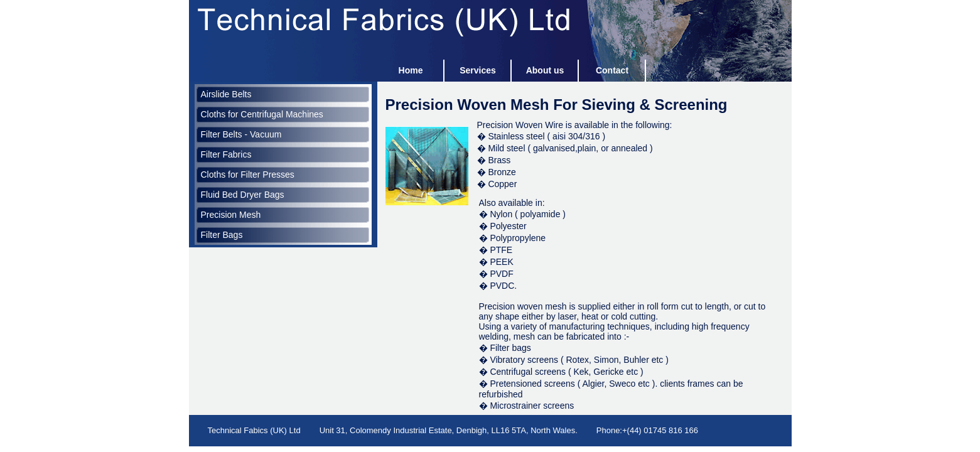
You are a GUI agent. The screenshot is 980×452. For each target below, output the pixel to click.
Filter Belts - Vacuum (241, 134)
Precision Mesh (231, 215)
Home (411, 70)
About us (545, 70)
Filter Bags (222, 235)
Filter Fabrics (226, 154)
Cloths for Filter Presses (248, 175)
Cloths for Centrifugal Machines (262, 114)
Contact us (612, 73)
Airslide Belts (226, 94)
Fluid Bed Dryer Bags (243, 195)
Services (478, 70)
